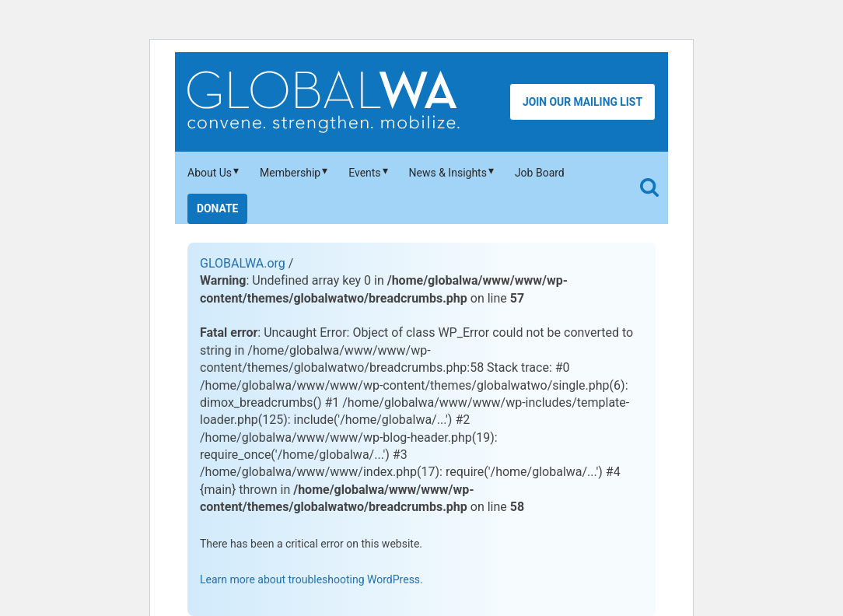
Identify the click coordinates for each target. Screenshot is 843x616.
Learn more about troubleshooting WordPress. (311, 579)
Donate (217, 208)
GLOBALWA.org (243, 263)
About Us (210, 173)
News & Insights (448, 173)
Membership (290, 173)
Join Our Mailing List (582, 102)
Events (364, 173)
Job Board (540, 173)
